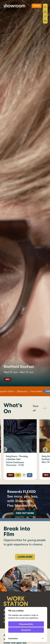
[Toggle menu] (45, 7)
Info (8, 379)
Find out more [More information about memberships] (25, 513)
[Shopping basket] (45, 21)
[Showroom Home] (14, 6)
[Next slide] (45, 449)
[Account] (45, 12)
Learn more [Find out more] (25, 557)
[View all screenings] (40, 408)
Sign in (37, 6)
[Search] (45, 16)
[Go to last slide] (5, 449)
